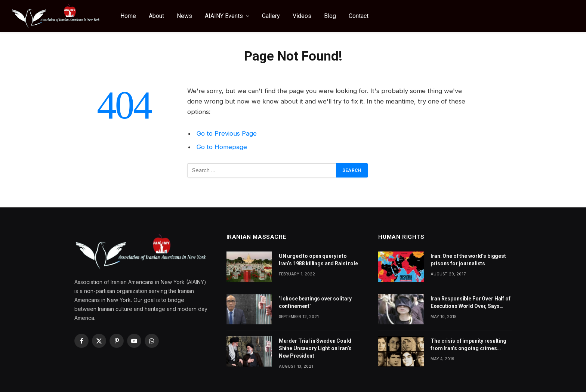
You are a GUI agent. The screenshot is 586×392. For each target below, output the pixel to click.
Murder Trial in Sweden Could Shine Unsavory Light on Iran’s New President (315, 348)
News (184, 16)
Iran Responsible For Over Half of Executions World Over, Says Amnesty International (470, 303)
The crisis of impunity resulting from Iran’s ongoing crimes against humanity (468, 345)
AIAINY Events (224, 16)
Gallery (271, 16)
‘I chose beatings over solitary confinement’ (315, 302)
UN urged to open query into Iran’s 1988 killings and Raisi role (318, 260)
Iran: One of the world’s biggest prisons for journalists (468, 260)
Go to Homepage (222, 147)
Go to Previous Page (227, 133)
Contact (359, 16)
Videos (302, 16)
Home (128, 16)
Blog (330, 16)
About (156, 16)
